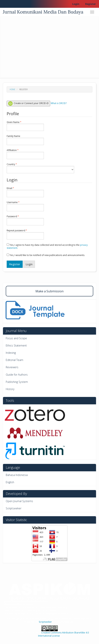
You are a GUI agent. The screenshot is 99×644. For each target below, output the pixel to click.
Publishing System (17, 382)
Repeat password (25, 234)
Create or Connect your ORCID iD (28, 103)
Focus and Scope (16, 338)
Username (25, 206)
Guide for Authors (17, 375)
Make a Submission (49, 291)
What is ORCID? (59, 103)
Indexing (11, 353)
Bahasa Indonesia (17, 475)
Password (25, 220)
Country (40, 168)
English (10, 482)
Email (25, 192)
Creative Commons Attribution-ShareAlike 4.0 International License (63, 634)
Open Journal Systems (19, 501)
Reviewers (12, 367)
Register (91, 4)
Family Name (25, 140)
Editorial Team (14, 360)
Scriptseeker (14, 508)
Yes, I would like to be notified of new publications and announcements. (46, 255)
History (10, 389)
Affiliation (25, 154)
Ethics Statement (16, 345)
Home (12, 89)
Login (76, 4)
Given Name (25, 126)
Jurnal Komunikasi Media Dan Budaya (43, 12)
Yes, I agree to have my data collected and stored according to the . (47, 247)
